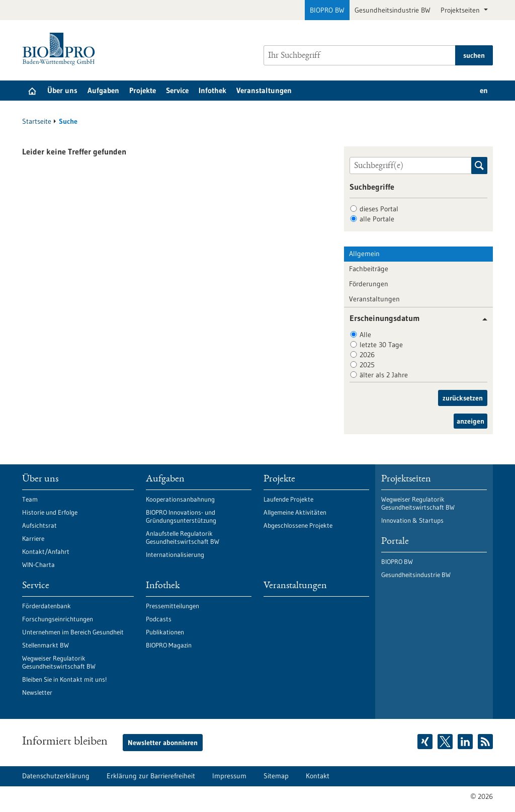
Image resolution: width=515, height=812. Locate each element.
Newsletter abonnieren (163, 743)
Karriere (33, 538)
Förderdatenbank (47, 606)
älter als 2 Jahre (384, 375)
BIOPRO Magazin (169, 645)
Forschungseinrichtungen (58, 619)
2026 (367, 355)
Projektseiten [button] (461, 10)
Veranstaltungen (264, 90)
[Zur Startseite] (61, 49)
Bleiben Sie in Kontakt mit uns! (64, 679)
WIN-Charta (38, 564)
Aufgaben (103, 90)
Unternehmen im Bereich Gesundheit (73, 632)
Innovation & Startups (412, 520)
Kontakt (318, 776)
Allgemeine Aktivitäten (295, 512)
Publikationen (165, 632)
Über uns (62, 90)
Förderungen (369, 284)
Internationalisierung (175, 554)
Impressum (229, 776)
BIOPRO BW (327, 10)
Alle (365, 335)
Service (177, 90)
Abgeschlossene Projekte (298, 525)
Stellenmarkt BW (46, 645)
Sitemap (276, 776)
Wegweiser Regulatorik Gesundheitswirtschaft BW (59, 662)
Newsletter (37, 692)
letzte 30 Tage (381, 345)
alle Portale (377, 219)
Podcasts (159, 619)
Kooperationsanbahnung (180, 499)
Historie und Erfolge (50, 512)
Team (30, 499)
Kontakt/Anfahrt (46, 551)
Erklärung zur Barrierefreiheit (151, 776)
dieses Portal (379, 209)
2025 (367, 365)
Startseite (37, 121)
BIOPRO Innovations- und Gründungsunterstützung (181, 516)
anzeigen (470, 421)
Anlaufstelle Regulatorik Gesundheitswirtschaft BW (183, 537)
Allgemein (364, 254)
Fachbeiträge (369, 269)
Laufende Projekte (288, 499)
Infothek (212, 90)
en (484, 90)
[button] (481, 319)
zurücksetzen (463, 398)
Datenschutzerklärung (56, 776)
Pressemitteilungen (173, 606)
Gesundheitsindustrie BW (393, 10)
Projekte (143, 90)
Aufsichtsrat (39, 525)
